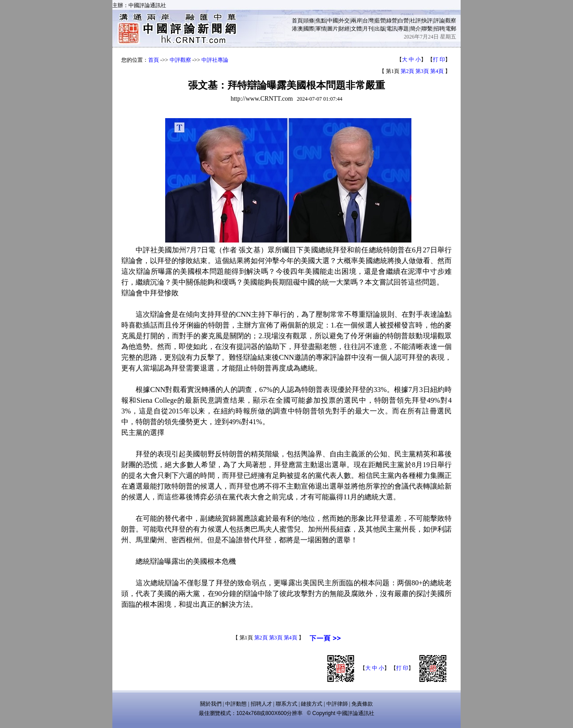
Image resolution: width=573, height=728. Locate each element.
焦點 (321, 21)
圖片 (333, 29)
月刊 (368, 29)
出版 (380, 29)
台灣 (368, 21)
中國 (333, 21)
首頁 (297, 21)
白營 (403, 21)
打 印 (439, 60)
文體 (356, 29)
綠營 (392, 21)
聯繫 (427, 29)
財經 (344, 29)
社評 (415, 21)
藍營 (380, 21)
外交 (344, 21)
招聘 (439, 29)
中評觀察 (180, 60)
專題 (403, 29)
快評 (427, 21)
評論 (439, 21)
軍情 (321, 29)
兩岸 (356, 21)
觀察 (451, 21)
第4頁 (437, 71)
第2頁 (407, 71)
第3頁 (422, 71)
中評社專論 (215, 60)
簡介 (415, 29)
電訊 (392, 29)
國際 (309, 29)
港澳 (297, 29)
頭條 (309, 21)
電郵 (451, 29)
